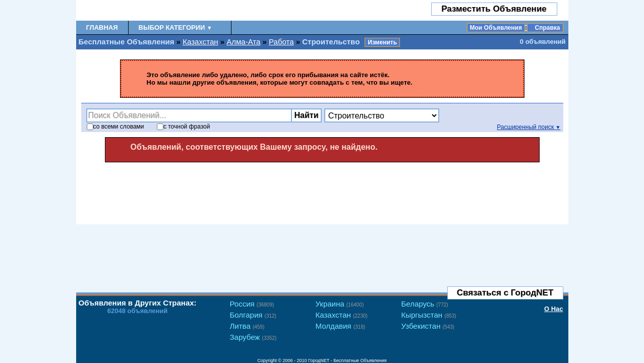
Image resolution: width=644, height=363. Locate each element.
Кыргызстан (429, 315)
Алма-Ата (243, 42)
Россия (252, 304)
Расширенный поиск (529, 127)
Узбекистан (428, 326)
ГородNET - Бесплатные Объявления (347, 360)
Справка (548, 28)
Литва (247, 326)
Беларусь (425, 304)
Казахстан (200, 42)
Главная (102, 27)
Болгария (253, 315)
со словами (115, 127)
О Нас (554, 309)
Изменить (382, 42)
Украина (340, 304)
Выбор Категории (175, 27)
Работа (281, 42)
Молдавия (341, 326)
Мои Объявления (496, 28)
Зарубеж (253, 337)
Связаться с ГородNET (505, 293)
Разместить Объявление (494, 9)
